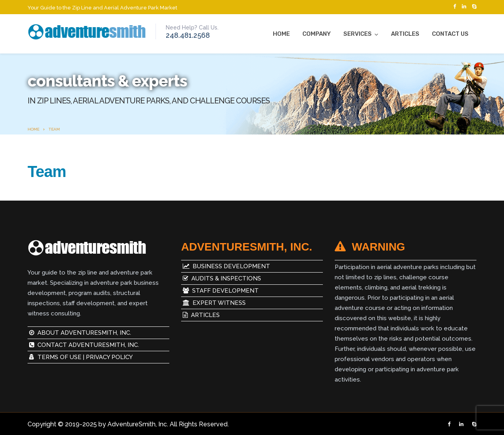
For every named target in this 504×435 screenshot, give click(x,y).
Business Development (226, 266)
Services (358, 34)
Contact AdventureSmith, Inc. (84, 345)
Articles (405, 34)
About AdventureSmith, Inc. (80, 333)
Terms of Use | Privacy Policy (81, 357)
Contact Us (450, 34)
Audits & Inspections (221, 278)
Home (281, 34)
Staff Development (220, 291)
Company (317, 34)
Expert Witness (213, 303)
